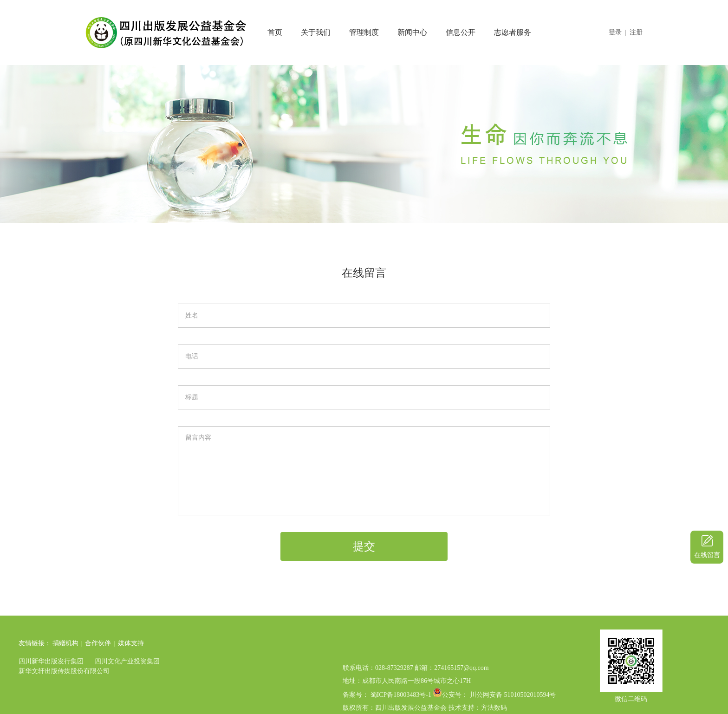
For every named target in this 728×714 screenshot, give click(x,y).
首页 (275, 32)
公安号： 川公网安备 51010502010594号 (499, 710)
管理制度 (364, 32)
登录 (615, 32)
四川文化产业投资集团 (84, 661)
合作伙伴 (55, 643)
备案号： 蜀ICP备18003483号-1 (387, 710)
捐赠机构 (23, 643)
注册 (636, 32)
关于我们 (316, 32)
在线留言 (707, 555)
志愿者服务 (513, 32)
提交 (364, 546)
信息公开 (461, 32)
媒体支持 (88, 643)
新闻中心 (412, 32)
